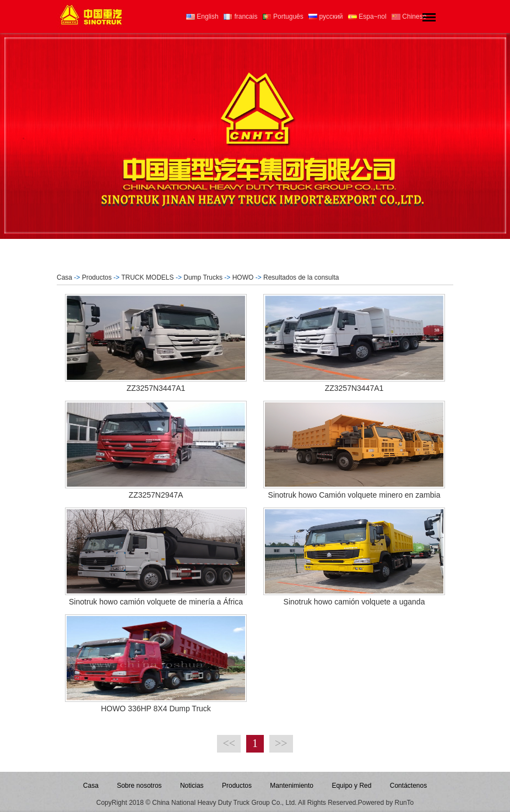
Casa (64, 277)
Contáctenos (408, 786)
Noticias (192, 786)
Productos (97, 277)
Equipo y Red (351, 786)
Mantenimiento (292, 786)
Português (283, 17)
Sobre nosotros (139, 786)
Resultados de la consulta (301, 277)
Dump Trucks (203, 277)
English (202, 17)
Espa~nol (367, 17)
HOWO (243, 277)
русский (325, 17)
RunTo (405, 803)
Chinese (409, 17)
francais (240, 17)
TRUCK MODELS (147, 277)
